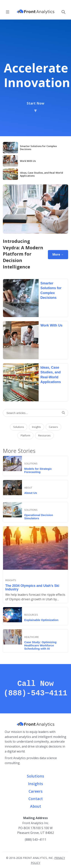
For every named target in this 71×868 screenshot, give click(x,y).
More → (58, 254)
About (28, 488)
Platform (25, 435)
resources (31, 615)
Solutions (19, 427)
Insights (36, 427)
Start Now (35, 107)
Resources (44, 435)
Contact (36, 799)
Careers (53, 427)
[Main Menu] (8, 12)
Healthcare (32, 637)
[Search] (63, 12)
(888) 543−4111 (35, 840)
